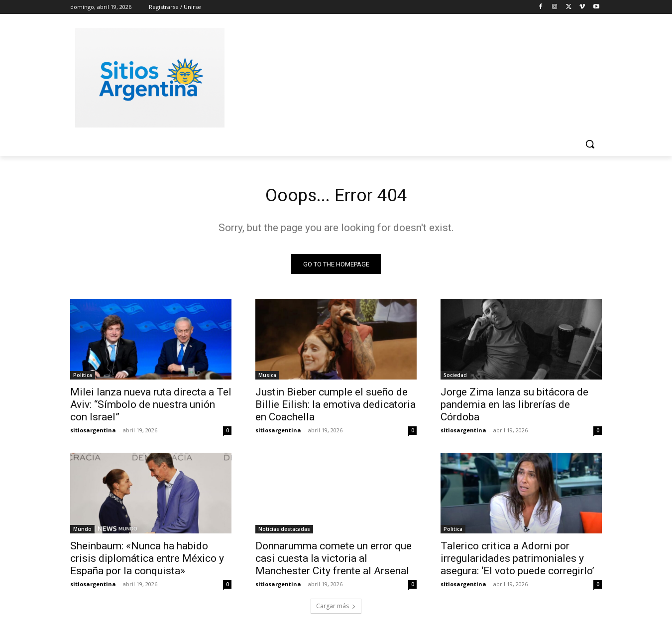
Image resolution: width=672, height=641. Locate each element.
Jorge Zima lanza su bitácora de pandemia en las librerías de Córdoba (514, 408)
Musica (267, 379)
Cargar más (336, 609)
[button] (590, 144)
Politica (83, 379)
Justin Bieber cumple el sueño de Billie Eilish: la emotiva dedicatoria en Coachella (336, 408)
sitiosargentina (93, 434)
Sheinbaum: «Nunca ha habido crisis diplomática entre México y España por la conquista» (147, 562)
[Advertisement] (411, 76)
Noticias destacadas (284, 532)
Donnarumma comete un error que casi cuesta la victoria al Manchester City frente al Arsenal (334, 562)
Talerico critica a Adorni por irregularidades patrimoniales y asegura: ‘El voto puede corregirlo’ (517, 562)
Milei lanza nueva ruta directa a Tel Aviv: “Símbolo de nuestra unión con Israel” (151, 408)
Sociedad (455, 379)
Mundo (82, 532)
